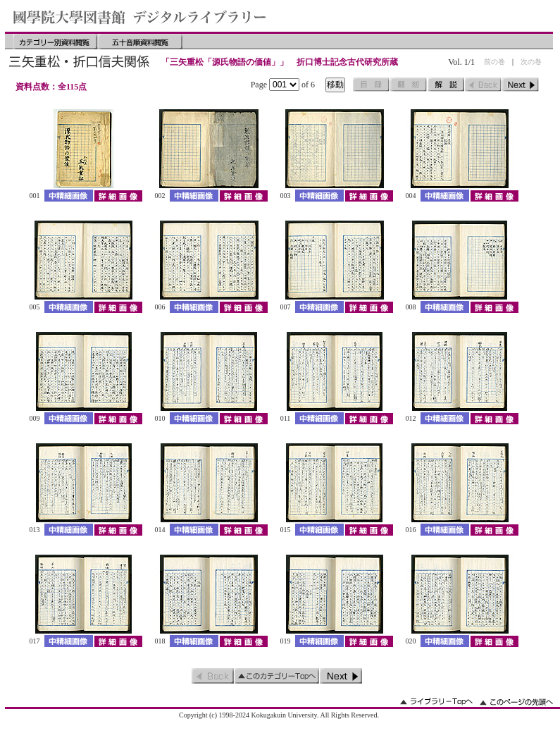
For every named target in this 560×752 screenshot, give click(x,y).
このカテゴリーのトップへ (277, 676)
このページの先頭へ (516, 702)
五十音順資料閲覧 (140, 42)
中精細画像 (69, 196)
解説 (446, 85)
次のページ (521, 85)
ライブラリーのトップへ (436, 702)
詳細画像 (118, 196)
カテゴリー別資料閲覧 (55, 42)
